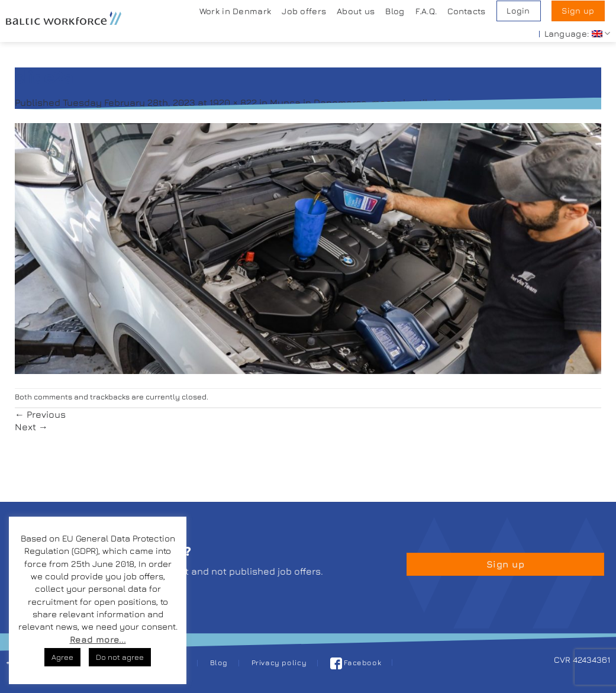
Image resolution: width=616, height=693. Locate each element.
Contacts (466, 11)
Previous (40, 414)
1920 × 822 (233, 102)
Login (518, 11)
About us (356, 11)
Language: (577, 33)
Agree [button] (62, 657)
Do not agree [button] (120, 657)
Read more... (98, 639)
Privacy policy (279, 663)
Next (31, 427)
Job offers (304, 11)
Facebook (356, 663)
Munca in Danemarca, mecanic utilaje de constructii (389, 102)
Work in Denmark (235, 11)
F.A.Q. (426, 11)
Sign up (578, 11)
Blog (395, 11)
